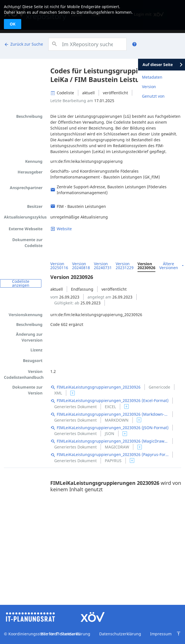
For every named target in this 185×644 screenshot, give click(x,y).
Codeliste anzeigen (21, 283)
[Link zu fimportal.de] (61, 229)
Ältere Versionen (169, 266)
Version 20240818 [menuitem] (81, 266)
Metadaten (152, 77)
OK (13, 24)
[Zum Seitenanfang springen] (179, 634)
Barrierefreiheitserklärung (66, 634)
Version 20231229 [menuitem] (125, 266)
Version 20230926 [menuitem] (146, 266)
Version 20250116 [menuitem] (59, 266)
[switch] (73, 393)
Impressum (161, 634)
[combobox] (88, 44)
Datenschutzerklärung (120, 634)
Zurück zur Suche (23, 44)
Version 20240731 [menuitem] (103, 266)
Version (149, 87)
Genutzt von (153, 96)
